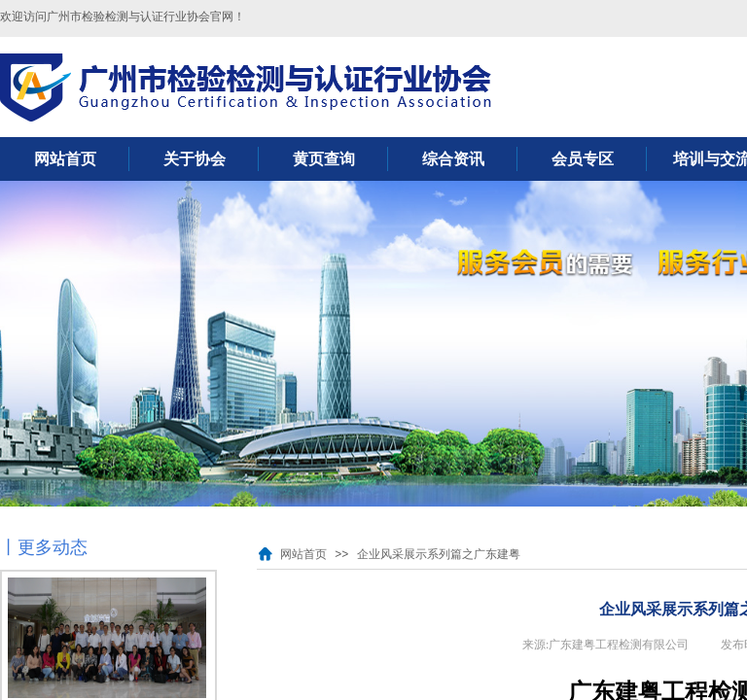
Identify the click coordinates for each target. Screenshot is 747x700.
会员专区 (583, 159)
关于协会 (195, 159)
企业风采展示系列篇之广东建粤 (439, 554)
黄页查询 (324, 159)
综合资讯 (453, 159)
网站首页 (65, 159)
